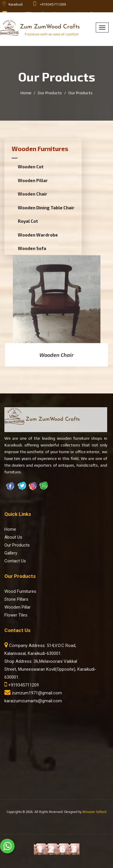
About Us (13, 537)
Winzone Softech (94, 812)
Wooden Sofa (32, 248)
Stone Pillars (16, 599)
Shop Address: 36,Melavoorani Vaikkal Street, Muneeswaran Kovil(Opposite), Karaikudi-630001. (50, 669)
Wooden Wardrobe (38, 235)
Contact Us (15, 561)
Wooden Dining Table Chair (46, 208)
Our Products (50, 93)
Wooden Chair (33, 194)
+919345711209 (22, 685)
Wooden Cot (31, 167)
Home (26, 93)
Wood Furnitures (20, 591)
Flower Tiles (16, 615)
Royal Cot (28, 221)
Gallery (11, 553)
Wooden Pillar (33, 180)
